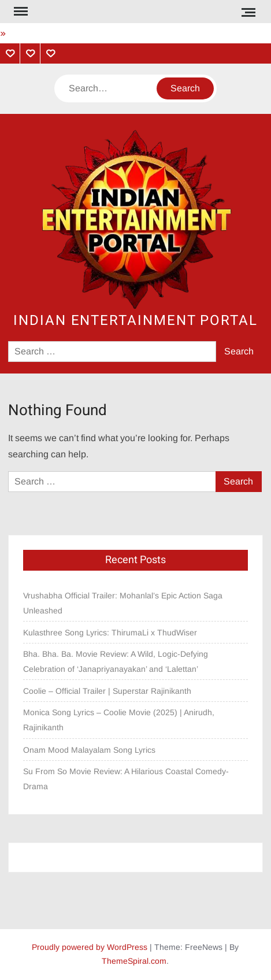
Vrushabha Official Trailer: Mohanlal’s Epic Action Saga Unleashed (123, 603)
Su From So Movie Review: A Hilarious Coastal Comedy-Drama (126, 779)
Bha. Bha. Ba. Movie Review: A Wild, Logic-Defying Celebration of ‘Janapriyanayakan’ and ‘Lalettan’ (116, 661)
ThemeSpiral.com (134, 961)
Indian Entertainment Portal (135, 321)
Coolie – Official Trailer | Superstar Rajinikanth (108, 691)
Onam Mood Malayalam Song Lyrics (89, 750)
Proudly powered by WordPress (90, 947)
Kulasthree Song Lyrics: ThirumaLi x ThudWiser (110, 633)
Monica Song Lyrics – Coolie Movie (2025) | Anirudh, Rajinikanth (119, 720)
